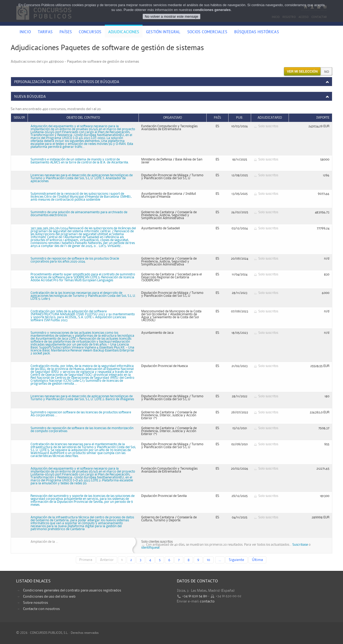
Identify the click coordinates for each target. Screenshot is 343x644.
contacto (207, 601)
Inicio (25, 32)
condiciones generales (212, 10)
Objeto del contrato (83, 118)
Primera (86, 560)
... (220, 560)
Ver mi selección (302, 72)
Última (257, 560)
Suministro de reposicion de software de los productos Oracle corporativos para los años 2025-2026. (75, 260)
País (217, 118)
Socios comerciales (207, 32)
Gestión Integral (163, 32)
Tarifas (45, 32)
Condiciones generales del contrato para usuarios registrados (72, 590)
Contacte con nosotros (41, 609)
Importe (323, 118)
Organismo (173, 118)
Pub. (240, 118)
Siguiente (236, 560)
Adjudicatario (270, 118)
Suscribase (300, 545)
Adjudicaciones (124, 32)
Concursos (90, 32)
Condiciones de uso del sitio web (49, 597)
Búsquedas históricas (257, 32)
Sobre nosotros (36, 603)
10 (208, 560)
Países (66, 32)
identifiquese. (151, 548)
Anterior (107, 560)
